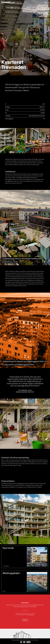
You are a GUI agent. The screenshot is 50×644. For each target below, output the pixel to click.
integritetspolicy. (31, 615)
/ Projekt (13, 2)
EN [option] (46, 3)
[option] (46, 3)
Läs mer (28, 642)
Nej (24, 642)
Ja (21, 642)
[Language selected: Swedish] (46, 3)
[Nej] (48, 641)
